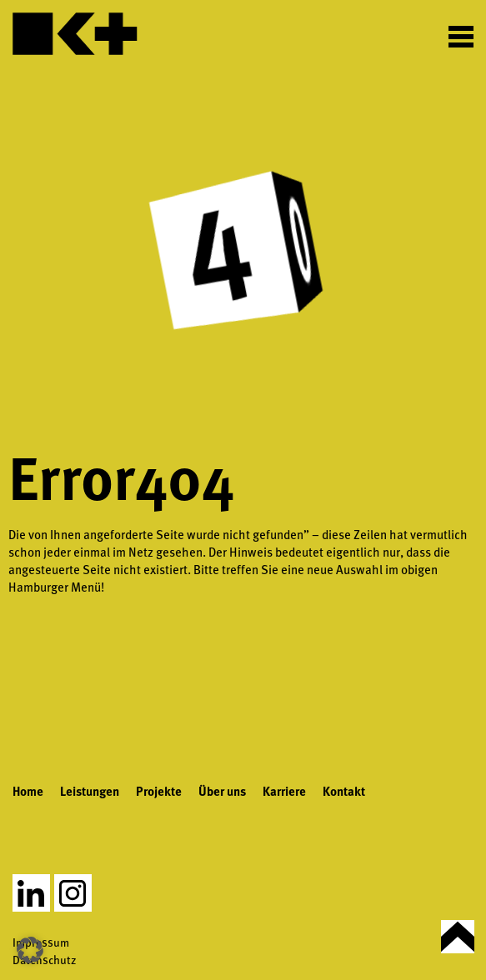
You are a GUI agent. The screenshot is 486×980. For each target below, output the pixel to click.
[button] (30, 950)
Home (28, 791)
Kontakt (344, 791)
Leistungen (90, 791)
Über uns (222, 791)
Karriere (284, 791)
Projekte (159, 791)
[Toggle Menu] (461, 36)
